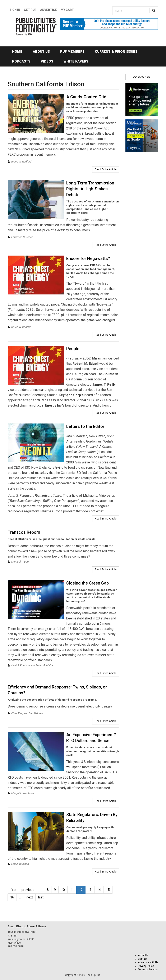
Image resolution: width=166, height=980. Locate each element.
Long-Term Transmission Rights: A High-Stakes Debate (90, 189)
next (30, 897)
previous (28, 890)
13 (90, 890)
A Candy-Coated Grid (86, 97)
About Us (41, 52)
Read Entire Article (106, 169)
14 (99, 890)
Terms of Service (148, 970)
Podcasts (21, 61)
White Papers (76, 61)
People (73, 349)
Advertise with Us (148, 962)
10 (63, 890)
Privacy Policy (146, 966)
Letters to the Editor (85, 426)
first (13, 890)
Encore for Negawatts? (88, 258)
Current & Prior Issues (116, 52)
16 (12, 897)
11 (72, 890)
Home (17, 52)
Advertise (49, 10)
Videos (47, 61)
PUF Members (72, 52)
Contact (143, 959)
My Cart (67, 10)
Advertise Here (142, 77)
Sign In (15, 10)
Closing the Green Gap (87, 583)
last (41, 897)
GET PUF (30, 10)
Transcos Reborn (24, 532)
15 (108, 890)
